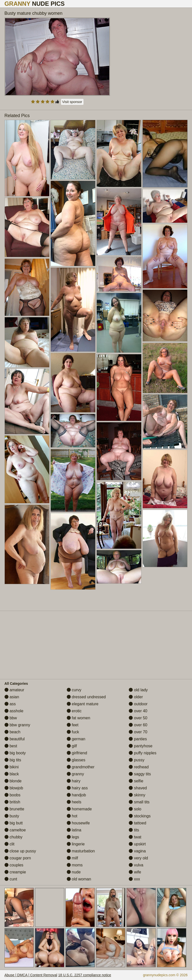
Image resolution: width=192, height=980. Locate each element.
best (11, 746)
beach (12, 732)
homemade (79, 809)
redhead (139, 767)
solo (135, 809)
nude (74, 872)
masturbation (81, 851)
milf (72, 858)
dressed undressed (86, 697)
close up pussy (20, 851)
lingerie (76, 844)
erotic (74, 711)
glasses (76, 760)
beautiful (15, 739)
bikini (12, 767)
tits (134, 830)
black (12, 774)
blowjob (14, 788)
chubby (13, 837)
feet (73, 725)
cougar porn (18, 858)
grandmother (81, 767)
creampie (15, 872)
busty (12, 816)
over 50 (138, 718)
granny (75, 774)
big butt (14, 823)
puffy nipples (142, 753)
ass (10, 704)
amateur (14, 690)
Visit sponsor (72, 102)
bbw (11, 718)
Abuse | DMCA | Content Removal (31, 975)
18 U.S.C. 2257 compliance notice (85, 975)
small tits (139, 802)
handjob (76, 795)
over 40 (138, 711)
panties (138, 739)
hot (72, 816)
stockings (140, 816)
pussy (136, 760)
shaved (138, 788)
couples (14, 865)
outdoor (138, 704)
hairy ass (77, 788)
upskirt (137, 844)
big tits (13, 760)
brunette (14, 809)
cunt (11, 879)
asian (12, 697)
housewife (78, 823)
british (12, 802)
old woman (79, 879)
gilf (72, 746)
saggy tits (140, 774)
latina (74, 830)
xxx (134, 879)
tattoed (137, 823)
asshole (14, 711)
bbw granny (17, 725)
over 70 (138, 732)
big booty (15, 753)
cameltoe (15, 830)
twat (135, 837)
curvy (74, 690)
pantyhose (140, 746)
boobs (12, 795)
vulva (136, 865)
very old (138, 858)
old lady (138, 690)
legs (73, 837)
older (136, 697)
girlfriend (77, 753)
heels (74, 802)
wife (135, 872)
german (76, 739)
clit (9, 844)
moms (75, 865)
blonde (13, 781)
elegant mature (83, 704)
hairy (74, 781)
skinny (137, 795)
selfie (136, 781)
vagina (137, 851)
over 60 (138, 725)
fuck (73, 732)
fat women (78, 718)
